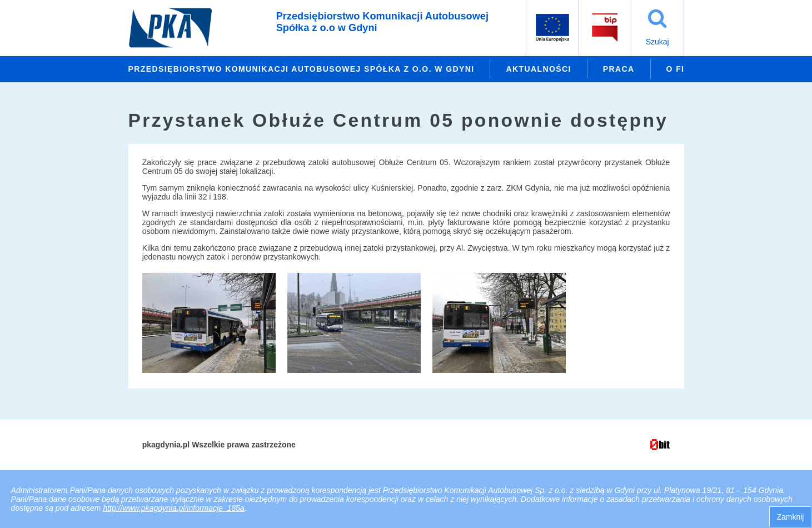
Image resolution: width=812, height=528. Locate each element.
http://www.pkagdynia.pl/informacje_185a (173, 508)
